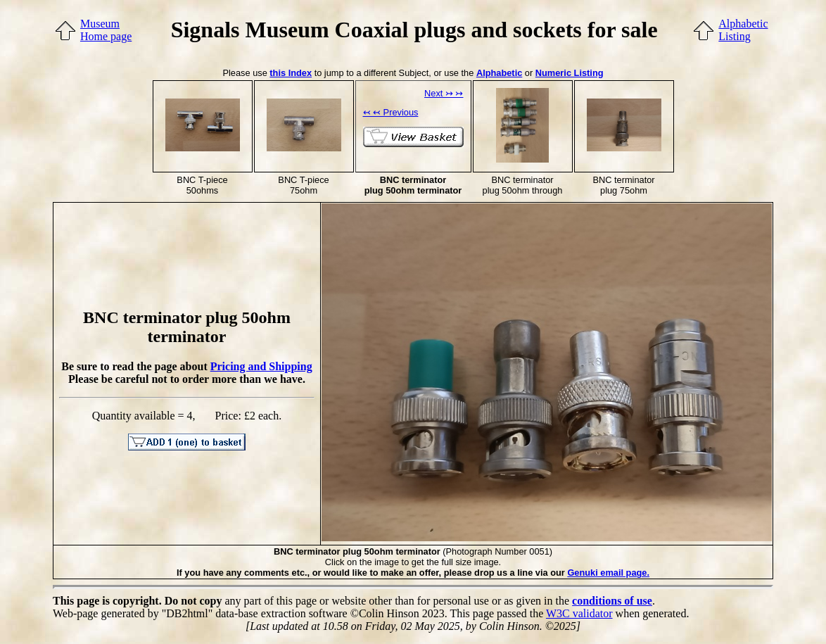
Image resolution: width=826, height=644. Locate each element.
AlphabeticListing (743, 30)
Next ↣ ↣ (444, 93)
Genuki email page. (608, 573)
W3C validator (579, 613)
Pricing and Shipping (261, 366)
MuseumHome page (106, 30)
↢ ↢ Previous (391, 112)
